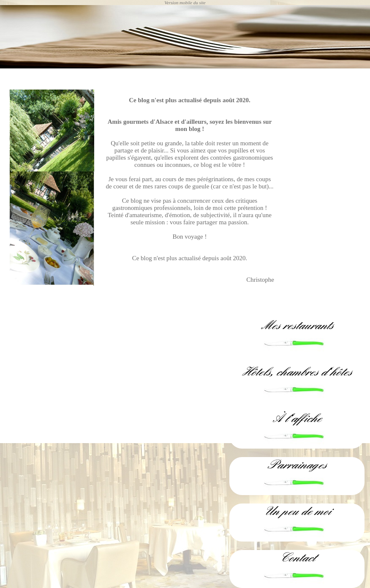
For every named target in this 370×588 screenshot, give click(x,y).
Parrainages (297, 465)
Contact (297, 558)
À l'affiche (297, 418)
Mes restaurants (297, 325)
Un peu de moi (297, 511)
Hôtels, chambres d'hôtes (297, 372)
